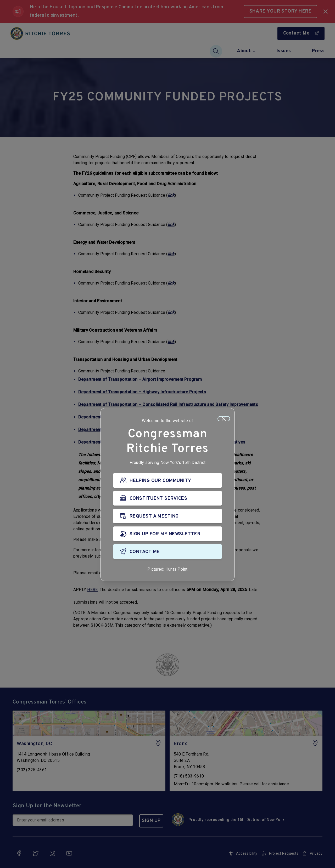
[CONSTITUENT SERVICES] (167, 498)
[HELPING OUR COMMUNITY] (167, 480)
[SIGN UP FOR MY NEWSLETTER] (167, 534)
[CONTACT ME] (167, 552)
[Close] (224, 419)
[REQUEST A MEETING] (167, 516)
